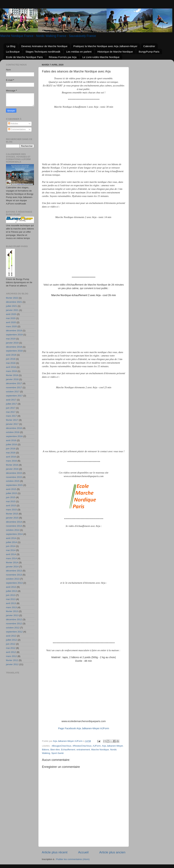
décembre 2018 (14, 347)
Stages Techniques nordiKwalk (43, 52)
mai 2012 (11, 648)
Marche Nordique (100, 750)
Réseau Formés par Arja (63, 57)
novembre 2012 (14, 624)
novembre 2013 (14, 575)
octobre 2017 (13, 392)
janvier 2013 (12, 615)
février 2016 (12, 465)
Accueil (83, 852)
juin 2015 (11, 497)
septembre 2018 (14, 351)
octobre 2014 (13, 530)
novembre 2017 (14, 387)
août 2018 (11, 355)
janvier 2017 (12, 424)
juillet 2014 (12, 542)
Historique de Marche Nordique (115, 52)
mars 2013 (11, 607)
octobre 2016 (13, 432)
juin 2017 (11, 408)
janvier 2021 (12, 310)
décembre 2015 (14, 473)
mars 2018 (11, 371)
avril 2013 (11, 603)
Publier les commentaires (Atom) (73, 859)
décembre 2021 (14, 302)
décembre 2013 (14, 571)
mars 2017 (11, 416)
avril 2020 (11, 322)
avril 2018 (11, 367)
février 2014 (12, 562)
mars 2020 (11, 326)
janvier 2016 (12, 469)
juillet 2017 (12, 404)
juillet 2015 (12, 493)
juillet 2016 (12, 444)
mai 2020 (11, 318)
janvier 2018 (12, 379)
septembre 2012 (14, 632)
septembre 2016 (14, 436)
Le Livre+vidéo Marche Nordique (101, 57)
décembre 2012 (14, 619)
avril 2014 (11, 554)
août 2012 (11, 636)
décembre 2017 (14, 383)
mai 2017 (11, 412)
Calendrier (149, 46)
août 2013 (11, 587)
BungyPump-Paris (149, 52)
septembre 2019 (14, 335)
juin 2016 (11, 449)
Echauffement (68, 750)
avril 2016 (11, 457)
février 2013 (12, 611)
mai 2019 (11, 339)
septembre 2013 (14, 583)
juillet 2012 (12, 640)
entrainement (83, 750)
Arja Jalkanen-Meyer (112, 746)
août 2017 (11, 400)
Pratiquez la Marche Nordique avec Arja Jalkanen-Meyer (105, 46)
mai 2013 (11, 599)
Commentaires (17, 129)
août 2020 (11, 314)
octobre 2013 (13, 579)
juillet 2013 (12, 591)
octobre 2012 (13, 628)
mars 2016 (11, 461)
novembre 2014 (14, 526)
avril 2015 (11, 506)
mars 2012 (11, 656)
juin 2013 (11, 595)
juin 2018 (11, 359)
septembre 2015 (14, 485)
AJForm (97, 746)
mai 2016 (11, 453)
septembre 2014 (14, 534)
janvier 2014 (12, 567)
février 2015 (12, 514)
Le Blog (11, 46)
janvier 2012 (12, 664)
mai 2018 (11, 363)
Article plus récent (55, 852)
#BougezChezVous (61, 746)
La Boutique (13, 52)
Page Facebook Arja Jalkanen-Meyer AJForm (84, 728)
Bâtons (46, 750)
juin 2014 (11, 546)
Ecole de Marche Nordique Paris (24, 57)
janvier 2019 (12, 343)
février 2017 (12, 420)
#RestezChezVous (82, 746)
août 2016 (11, 440)
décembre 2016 (14, 428)
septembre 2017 (14, 396)
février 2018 (12, 375)
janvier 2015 (12, 518)
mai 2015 (11, 501)
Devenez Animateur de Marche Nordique (44, 46)
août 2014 (11, 538)
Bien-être (55, 750)
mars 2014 (11, 558)
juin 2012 (11, 644)
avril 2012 (11, 652)
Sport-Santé (57, 753)
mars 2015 (11, 510)
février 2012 (12, 660)
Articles (13, 124)
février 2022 (12, 298)
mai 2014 (11, 550)
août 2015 (11, 489)
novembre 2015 (14, 477)
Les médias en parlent (79, 52)
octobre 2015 (13, 481)
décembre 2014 (14, 522)
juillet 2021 (12, 306)
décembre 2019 (14, 331)
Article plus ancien (112, 852)
